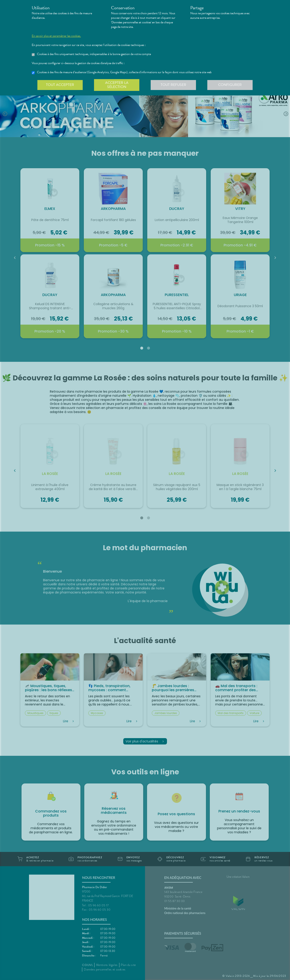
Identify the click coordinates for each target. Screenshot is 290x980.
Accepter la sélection (117, 85)
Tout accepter (60, 85)
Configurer (230, 85)
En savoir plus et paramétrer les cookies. (56, 36)
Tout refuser (173, 85)
